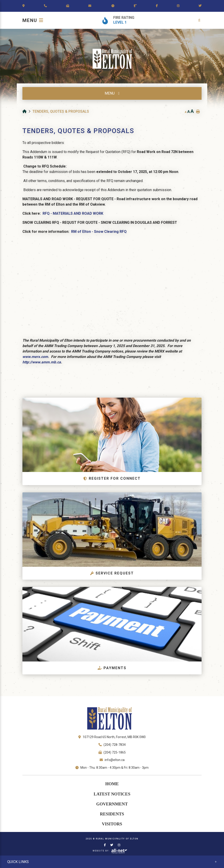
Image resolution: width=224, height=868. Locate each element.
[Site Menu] (112, 93)
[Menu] (33, 20)
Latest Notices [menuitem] (112, 794)
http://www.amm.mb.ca (42, 362)
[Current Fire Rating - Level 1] (120, 20)
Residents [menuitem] (112, 815)
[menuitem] (112, 784)
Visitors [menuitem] (112, 825)
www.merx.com (35, 357)
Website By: (110, 852)
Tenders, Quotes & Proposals (61, 111)
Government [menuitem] (112, 804)
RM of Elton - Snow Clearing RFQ (99, 232)
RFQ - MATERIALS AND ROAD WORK (73, 213)
